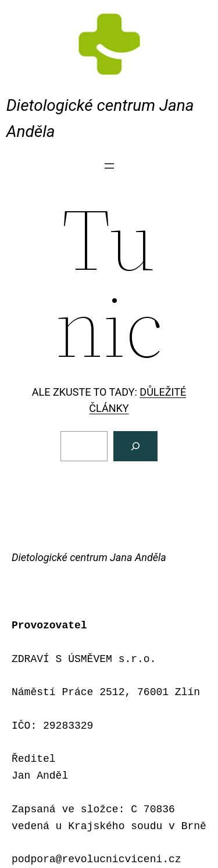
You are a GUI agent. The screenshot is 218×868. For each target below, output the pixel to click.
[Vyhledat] (135, 446)
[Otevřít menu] (109, 166)
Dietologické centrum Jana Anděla (89, 557)
